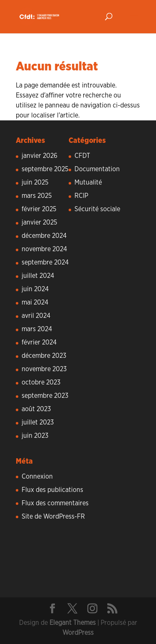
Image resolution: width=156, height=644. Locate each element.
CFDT (82, 156)
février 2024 (39, 342)
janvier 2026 (40, 156)
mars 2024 (37, 329)
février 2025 (39, 209)
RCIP (81, 196)
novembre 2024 (44, 249)
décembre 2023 (44, 356)
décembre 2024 (44, 236)
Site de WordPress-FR (53, 517)
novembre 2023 (44, 369)
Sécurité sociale (97, 209)
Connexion (37, 477)
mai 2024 (35, 302)
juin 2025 (35, 182)
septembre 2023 (45, 396)
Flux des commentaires (55, 503)
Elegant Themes (73, 623)
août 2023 (36, 409)
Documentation (97, 169)
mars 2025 (37, 196)
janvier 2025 (39, 222)
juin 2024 (35, 289)
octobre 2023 (41, 382)
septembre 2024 (45, 262)
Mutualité (88, 182)
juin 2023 (35, 436)
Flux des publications (52, 490)
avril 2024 (36, 316)
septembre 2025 (45, 169)
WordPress (78, 633)
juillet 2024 (38, 276)
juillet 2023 (38, 422)
